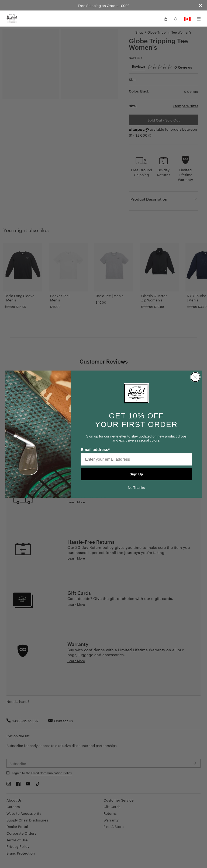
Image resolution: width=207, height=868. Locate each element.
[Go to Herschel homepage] (12, 19)
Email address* (95, 449)
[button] (166, 19)
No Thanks (136, 488)
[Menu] (199, 19)
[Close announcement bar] (200, 5)
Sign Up (136, 474)
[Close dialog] (195, 377)
